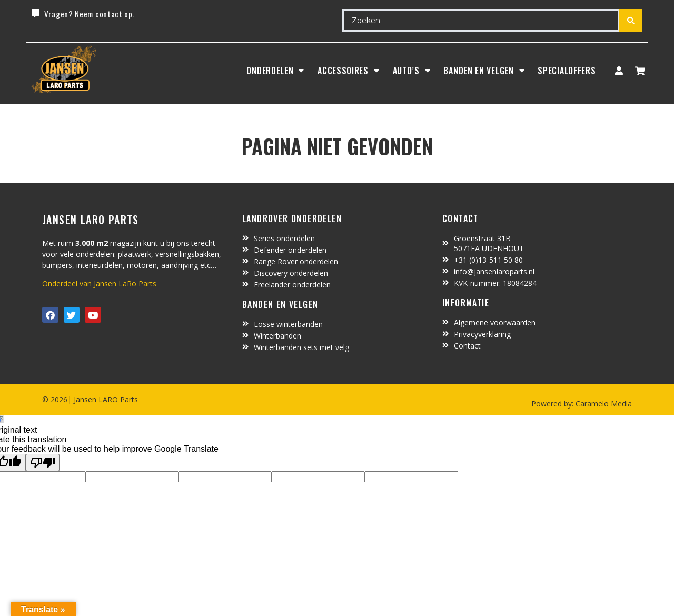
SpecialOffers (567, 71)
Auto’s (412, 71)
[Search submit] (631, 21)
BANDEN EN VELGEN (484, 71)
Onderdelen (275, 71)
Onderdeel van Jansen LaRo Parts (99, 284)
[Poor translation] (43, 463)
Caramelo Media (603, 404)
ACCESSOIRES (348, 71)
